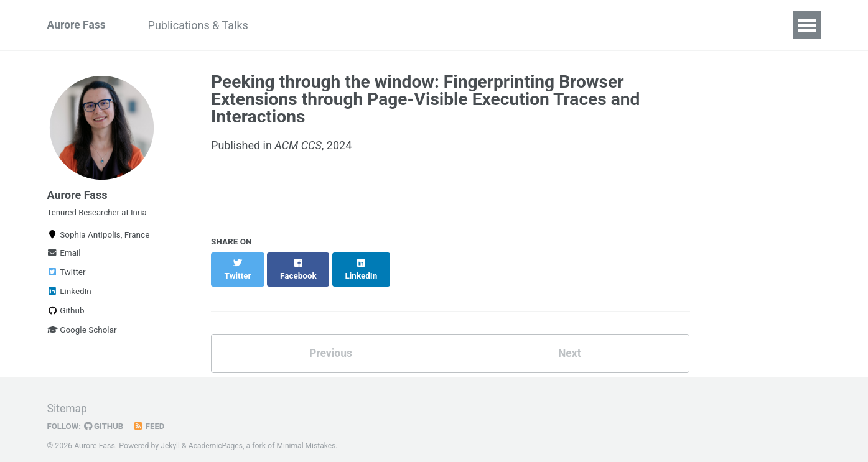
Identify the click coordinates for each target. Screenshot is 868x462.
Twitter (67, 277)
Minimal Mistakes (309, 434)
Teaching (463, 25)
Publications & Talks (202, 25)
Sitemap (68, 397)
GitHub (105, 415)
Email (64, 257)
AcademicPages (217, 434)
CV (595, 25)
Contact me (537, 25)
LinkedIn (69, 296)
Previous (331, 341)
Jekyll (170, 434)
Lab (409, 25)
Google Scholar (82, 335)
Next (569, 341)
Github (66, 315)
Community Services (326, 25)
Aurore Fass (77, 25)
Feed (151, 415)
